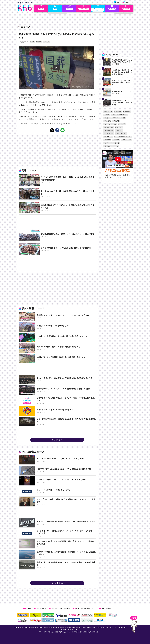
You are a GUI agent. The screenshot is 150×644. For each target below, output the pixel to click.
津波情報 (127, 112)
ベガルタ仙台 (109, 134)
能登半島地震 (109, 131)
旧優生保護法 (122, 115)
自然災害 (122, 124)
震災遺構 (119, 128)
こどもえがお (127, 140)
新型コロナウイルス (111, 146)
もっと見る (56, 440)
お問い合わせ (106, 608)
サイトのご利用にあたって (61, 608)
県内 (33, 42)
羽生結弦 (117, 140)
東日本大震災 (109, 128)
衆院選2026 (109, 112)
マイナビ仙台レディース (123, 137)
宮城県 (39, 42)
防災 (106, 118)
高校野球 (108, 140)
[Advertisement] (57, 222)
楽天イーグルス (121, 134)
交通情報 (117, 121)
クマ (114, 115)
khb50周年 (114, 118)
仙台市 (47, 42)
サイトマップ (41, 608)
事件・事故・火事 (111, 124)
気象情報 (108, 121)
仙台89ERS (109, 137)
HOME (29, 608)
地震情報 (118, 112)
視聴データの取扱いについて (86, 608)
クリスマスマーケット (112, 143)
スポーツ (119, 131)
